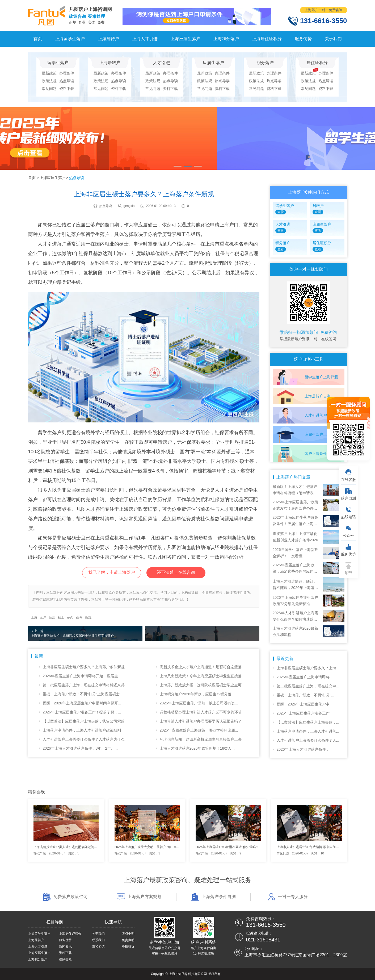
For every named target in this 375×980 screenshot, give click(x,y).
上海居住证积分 (267, 39)
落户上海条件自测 (319, 454)
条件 (79, 617)
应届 (52, 617)
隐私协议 (98, 946)
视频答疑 (65, 959)
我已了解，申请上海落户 (112, 572)
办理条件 (67, 73)
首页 (38, 39)
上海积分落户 (226, 39)
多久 (70, 617)
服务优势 (303, 39)
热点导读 (67, 81)
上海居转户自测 (318, 396)
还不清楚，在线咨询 (176, 572)
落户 (43, 617)
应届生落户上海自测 (321, 434)
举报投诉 (128, 946)
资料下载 (67, 89)
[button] (178, 166)
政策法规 (49, 81)
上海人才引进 (145, 39)
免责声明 (128, 940)
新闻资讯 (65, 946)
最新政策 (49, 73)
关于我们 (333, 39)
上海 (34, 617)
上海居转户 (108, 39)
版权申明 (128, 934)
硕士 (61, 617)
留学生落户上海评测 (321, 377)
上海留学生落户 (70, 39)
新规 (88, 617)
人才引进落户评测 (319, 415)
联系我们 (98, 940)
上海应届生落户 (186, 39)
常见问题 (49, 89)
